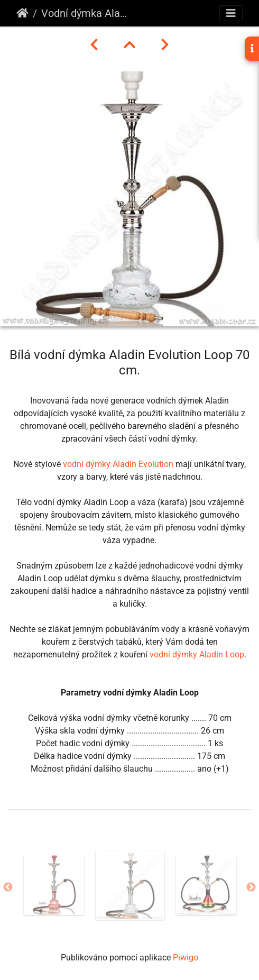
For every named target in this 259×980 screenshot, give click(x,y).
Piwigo (186, 958)
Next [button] (251, 887)
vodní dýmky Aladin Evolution (118, 464)
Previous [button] (8, 887)
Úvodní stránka (22, 13)
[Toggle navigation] (231, 13)
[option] (54, 885)
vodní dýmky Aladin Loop (197, 654)
